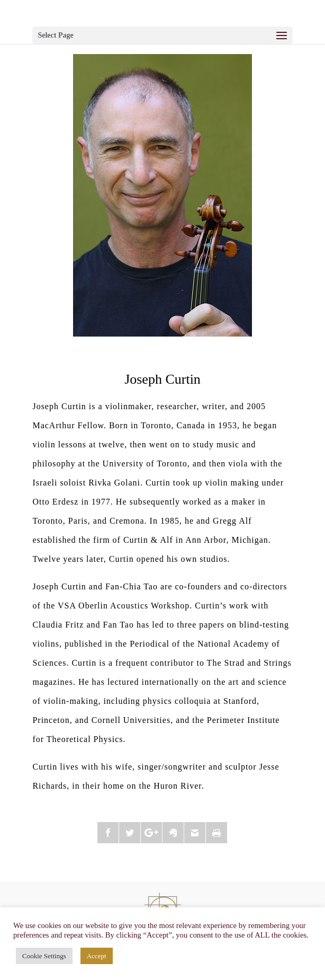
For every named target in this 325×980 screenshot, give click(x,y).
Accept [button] (97, 956)
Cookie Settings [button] (44, 956)
